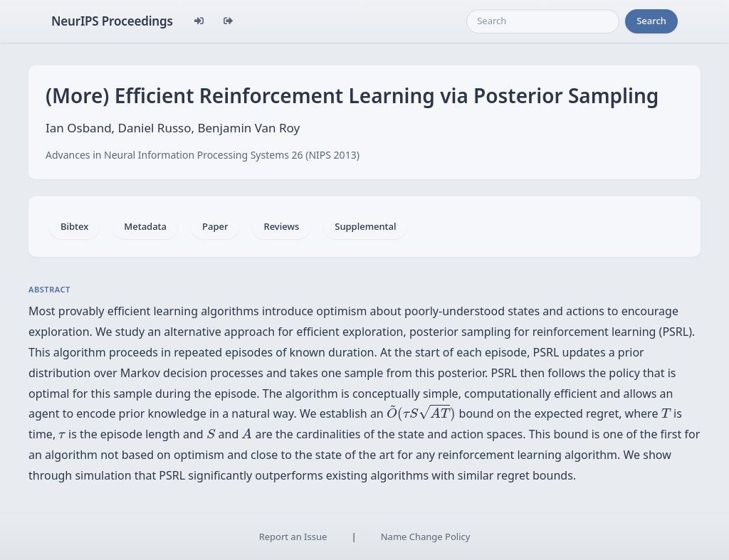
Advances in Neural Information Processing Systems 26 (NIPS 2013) (203, 155)
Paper (215, 226)
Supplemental (365, 226)
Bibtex (74, 226)
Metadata (145, 226)
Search (651, 21)
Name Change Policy (426, 537)
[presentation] (421, 413)
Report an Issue (293, 537)
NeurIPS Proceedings (112, 21)
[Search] (543, 21)
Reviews (281, 226)
